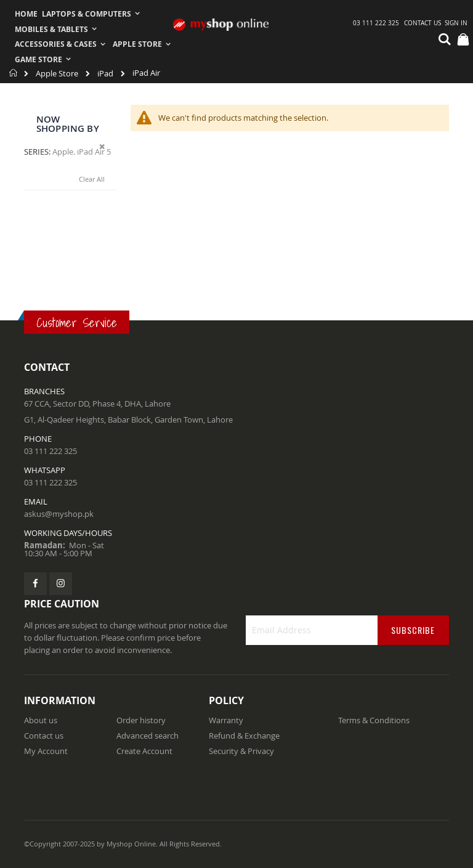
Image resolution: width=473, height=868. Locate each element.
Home (14, 73)
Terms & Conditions (374, 720)
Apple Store (57, 74)
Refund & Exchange (244, 736)
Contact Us (422, 23)
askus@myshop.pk (59, 514)
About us (41, 720)
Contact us (44, 736)
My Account (46, 751)
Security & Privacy (241, 751)
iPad (105, 74)
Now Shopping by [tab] (68, 124)
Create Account (144, 751)
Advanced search (148, 736)
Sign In (456, 23)
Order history (141, 720)
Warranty (226, 720)
